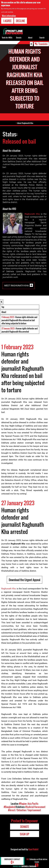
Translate (43, 44)
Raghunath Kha (32, 214)
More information (9, 16)
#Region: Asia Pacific (29, 804)
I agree (7, 21)
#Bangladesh (10, 807)
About (4, 312)
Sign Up (24, 834)
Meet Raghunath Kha (17, 285)
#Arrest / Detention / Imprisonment (24, 810)
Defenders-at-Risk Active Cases (37, 860)
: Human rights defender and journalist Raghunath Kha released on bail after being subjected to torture (19, 320)
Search (42, 38)
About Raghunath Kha (25, 123)
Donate (19, 38)
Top (3, 307)
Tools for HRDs (7, 38)
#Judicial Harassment (35, 807)
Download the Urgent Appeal (24, 580)
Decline (20, 21)
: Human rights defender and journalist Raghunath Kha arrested (20, 330)
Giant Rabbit (33, 849)
